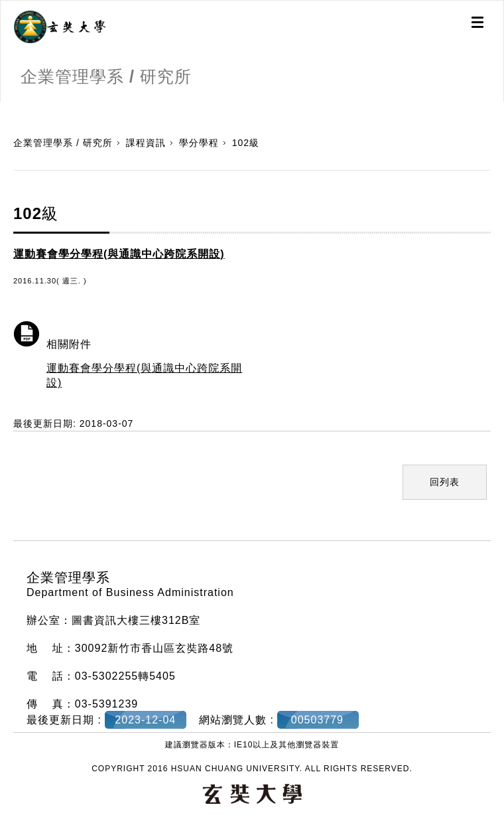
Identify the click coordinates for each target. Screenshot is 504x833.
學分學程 (199, 143)
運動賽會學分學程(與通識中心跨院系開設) (144, 375)
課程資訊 (146, 143)
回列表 (445, 482)
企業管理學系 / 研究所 (63, 143)
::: (5, 109)
